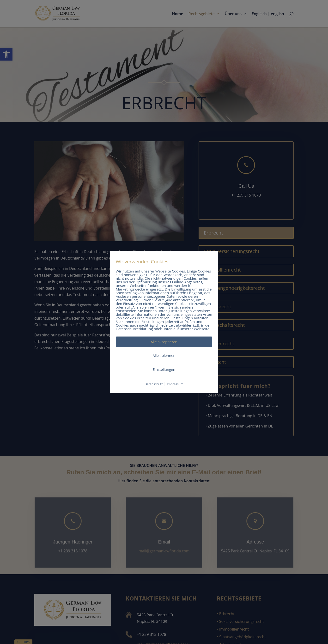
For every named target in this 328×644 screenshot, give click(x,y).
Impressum (175, 384)
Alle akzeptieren (164, 342)
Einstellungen (164, 369)
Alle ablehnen (164, 355)
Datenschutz (154, 384)
